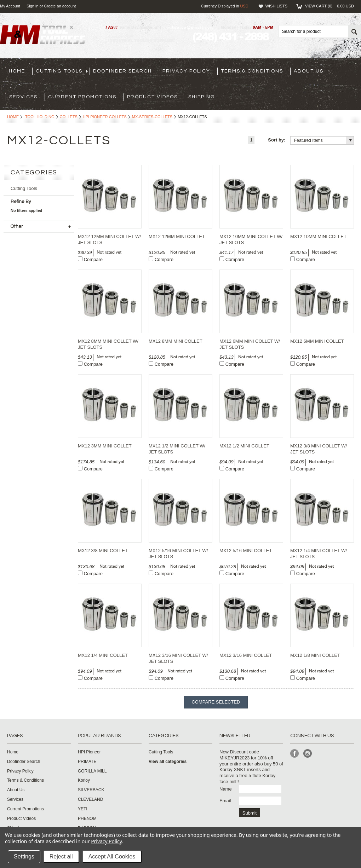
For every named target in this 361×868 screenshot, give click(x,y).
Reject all (61, 857)
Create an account (60, 6)
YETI (83, 809)
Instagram (308, 754)
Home (13, 117)
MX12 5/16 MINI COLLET (246, 551)
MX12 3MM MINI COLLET (105, 446)
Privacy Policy (106, 841)
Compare (93, 259)
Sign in (33, 6)
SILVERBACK (91, 790)
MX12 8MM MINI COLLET (176, 341)
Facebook (295, 754)
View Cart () (330, 6)
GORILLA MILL (92, 771)
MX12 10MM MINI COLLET (318, 236)
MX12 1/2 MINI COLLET (244, 446)
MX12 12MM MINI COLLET (177, 236)
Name (226, 789)
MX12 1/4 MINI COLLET (103, 655)
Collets (69, 117)
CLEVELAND (90, 799)
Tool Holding (40, 117)
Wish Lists (276, 6)
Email (225, 801)
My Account (10, 6)
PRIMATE (87, 762)
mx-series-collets (152, 117)
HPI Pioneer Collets (105, 117)
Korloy (84, 780)
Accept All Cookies (112, 857)
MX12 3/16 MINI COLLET (246, 655)
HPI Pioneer (89, 752)
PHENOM (87, 818)
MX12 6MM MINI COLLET (317, 341)
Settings (24, 857)
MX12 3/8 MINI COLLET (103, 551)
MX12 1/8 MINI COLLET (315, 655)
